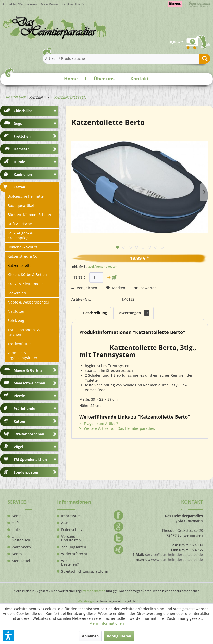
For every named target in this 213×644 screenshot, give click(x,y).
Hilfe (16, 523)
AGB (65, 523)
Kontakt (140, 79)
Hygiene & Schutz (23, 247)
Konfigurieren (119, 636)
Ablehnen (90, 636)
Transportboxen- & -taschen (25, 332)
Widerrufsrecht (71, 554)
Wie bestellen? (70, 563)
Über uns (104, 79)
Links (16, 530)
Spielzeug (16, 320)
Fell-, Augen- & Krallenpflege (20, 235)
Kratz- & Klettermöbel (26, 284)
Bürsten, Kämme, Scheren (30, 215)
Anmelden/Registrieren (20, 4)
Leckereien (17, 293)
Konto (17, 554)
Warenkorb (21, 547)
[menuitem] (51, 4)
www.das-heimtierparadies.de (177, 559)
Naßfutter (16, 311)
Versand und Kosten (71, 538)
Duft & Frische (20, 224)
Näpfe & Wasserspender (29, 302)
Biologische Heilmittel (26, 196)
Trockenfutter (19, 344)
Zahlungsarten (71, 547)
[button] (8, 636)
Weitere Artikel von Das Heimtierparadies (117, 428)
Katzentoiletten (21, 265)
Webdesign (86, 601)
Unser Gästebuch (21, 538)
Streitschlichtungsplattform (71, 571)
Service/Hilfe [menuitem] (71, 4)
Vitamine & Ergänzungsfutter (23, 355)
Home (71, 79)
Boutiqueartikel (21, 205)
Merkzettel (21, 561)
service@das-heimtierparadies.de (174, 555)
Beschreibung (95, 313)
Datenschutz (71, 530)
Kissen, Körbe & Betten (27, 275)
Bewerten (145, 288)
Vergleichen (84, 288)
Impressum (71, 516)
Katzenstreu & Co (22, 256)
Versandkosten (94, 591)
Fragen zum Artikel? (99, 424)
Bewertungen (133, 313)
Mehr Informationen (107, 623)
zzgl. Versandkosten (103, 266)
